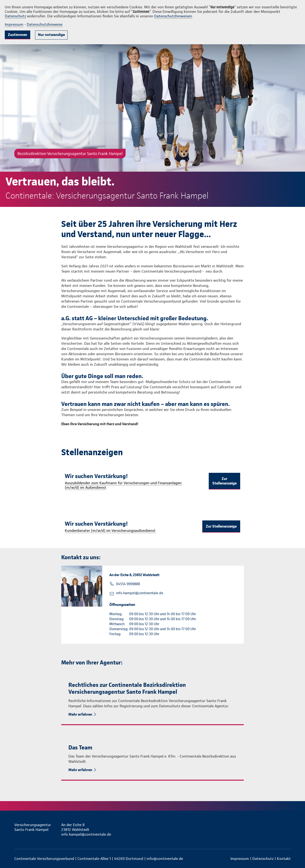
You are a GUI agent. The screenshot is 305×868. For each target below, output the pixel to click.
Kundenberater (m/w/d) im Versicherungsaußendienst (110, 531)
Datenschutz (15, 16)
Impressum (14, 24)
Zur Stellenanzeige (224, 481)
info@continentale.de (165, 859)
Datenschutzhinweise (45, 24)
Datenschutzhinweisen (173, 16)
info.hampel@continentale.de (140, 593)
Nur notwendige (51, 35)
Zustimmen (18, 35)
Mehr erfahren (81, 714)
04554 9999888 (128, 584)
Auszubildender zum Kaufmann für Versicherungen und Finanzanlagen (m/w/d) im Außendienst (123, 485)
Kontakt (284, 859)
